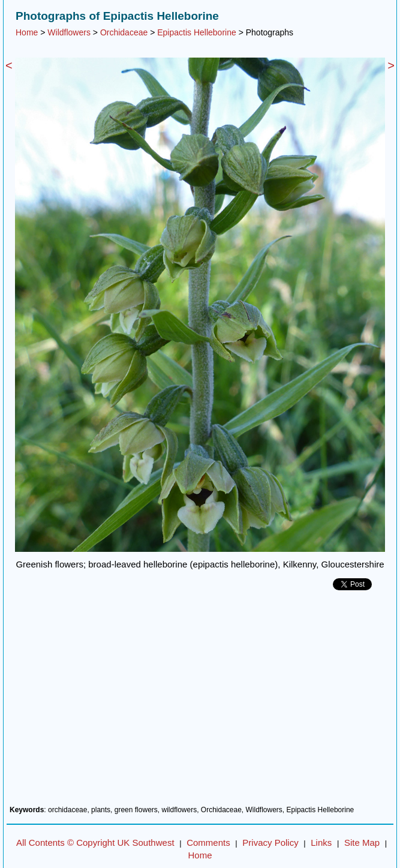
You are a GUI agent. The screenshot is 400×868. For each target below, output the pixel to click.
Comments (208, 843)
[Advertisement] (200, 702)
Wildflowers (69, 32)
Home (27, 32)
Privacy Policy (270, 843)
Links (321, 843)
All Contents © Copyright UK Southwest (95, 843)
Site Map (362, 843)
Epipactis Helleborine (197, 32)
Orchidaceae (124, 32)
